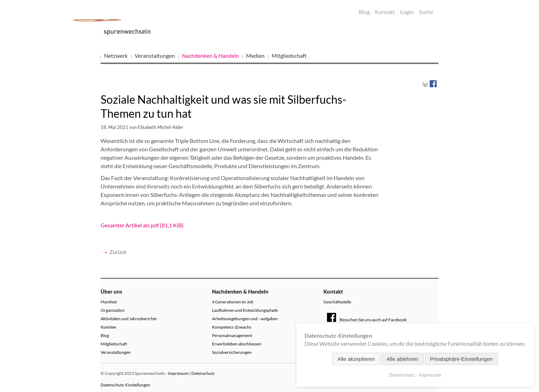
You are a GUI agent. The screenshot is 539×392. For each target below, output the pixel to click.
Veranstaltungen (155, 56)
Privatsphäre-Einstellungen (461, 359)
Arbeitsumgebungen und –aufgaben (245, 319)
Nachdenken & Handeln (210, 56)
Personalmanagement (232, 335)
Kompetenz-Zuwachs (232, 327)
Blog (364, 12)
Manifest (109, 302)
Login (407, 12)
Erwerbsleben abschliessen (237, 344)
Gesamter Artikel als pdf (142, 225)
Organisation (113, 310)
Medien (255, 56)
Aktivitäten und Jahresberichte (129, 319)
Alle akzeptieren (356, 359)
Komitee (108, 327)
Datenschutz (203, 373)
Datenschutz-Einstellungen (125, 385)
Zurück (118, 252)
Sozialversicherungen (232, 352)
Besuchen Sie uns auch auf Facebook (367, 320)
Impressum (178, 373)
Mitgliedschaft (289, 56)
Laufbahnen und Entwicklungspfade (245, 310)
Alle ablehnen (402, 359)
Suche (426, 12)
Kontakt (385, 12)
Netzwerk (116, 56)
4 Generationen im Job (233, 302)
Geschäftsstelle (337, 302)
